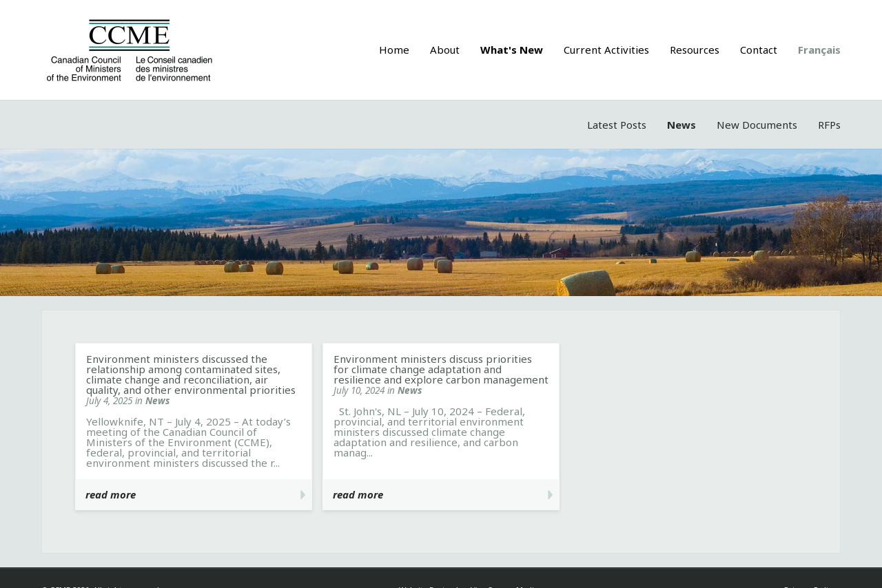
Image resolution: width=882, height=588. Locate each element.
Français (819, 50)
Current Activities (606, 50)
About (445, 50)
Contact (759, 50)
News (681, 125)
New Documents (757, 125)
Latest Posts (617, 125)
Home (394, 50)
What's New (512, 50)
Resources (695, 50)
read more (111, 494)
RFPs (829, 125)
